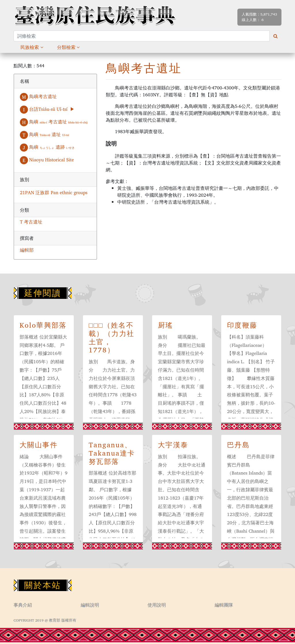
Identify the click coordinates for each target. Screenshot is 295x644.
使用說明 (157, 605)
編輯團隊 (224, 605)
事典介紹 (23, 605)
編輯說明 (90, 605)
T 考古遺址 (31, 222)
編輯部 (27, 250)
